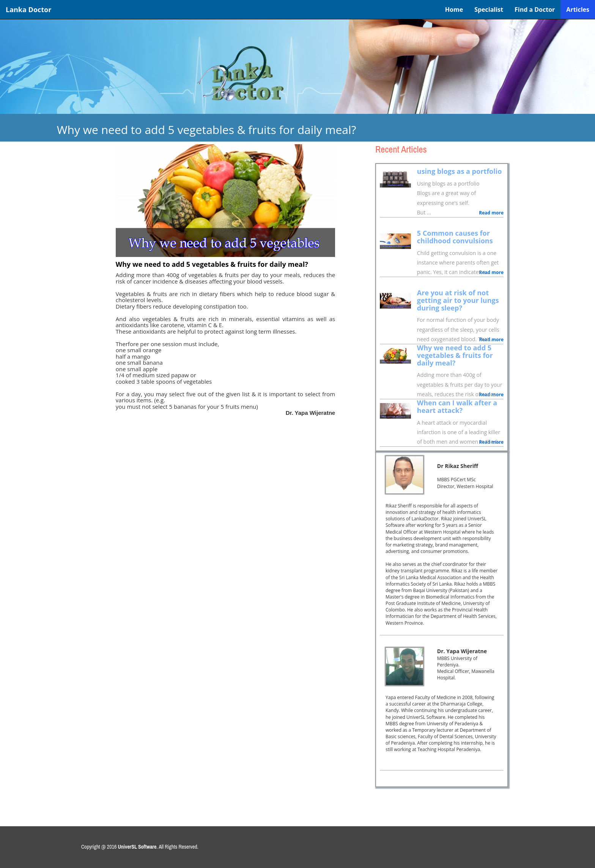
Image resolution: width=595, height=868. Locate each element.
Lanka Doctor (28, 9)
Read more (491, 213)
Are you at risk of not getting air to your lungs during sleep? (458, 300)
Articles (578, 9)
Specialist (489, 9)
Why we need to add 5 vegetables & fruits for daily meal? (455, 355)
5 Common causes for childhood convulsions (455, 237)
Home (454, 9)
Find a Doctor (535, 9)
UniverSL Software (137, 847)
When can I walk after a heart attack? (457, 406)
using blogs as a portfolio (460, 171)
